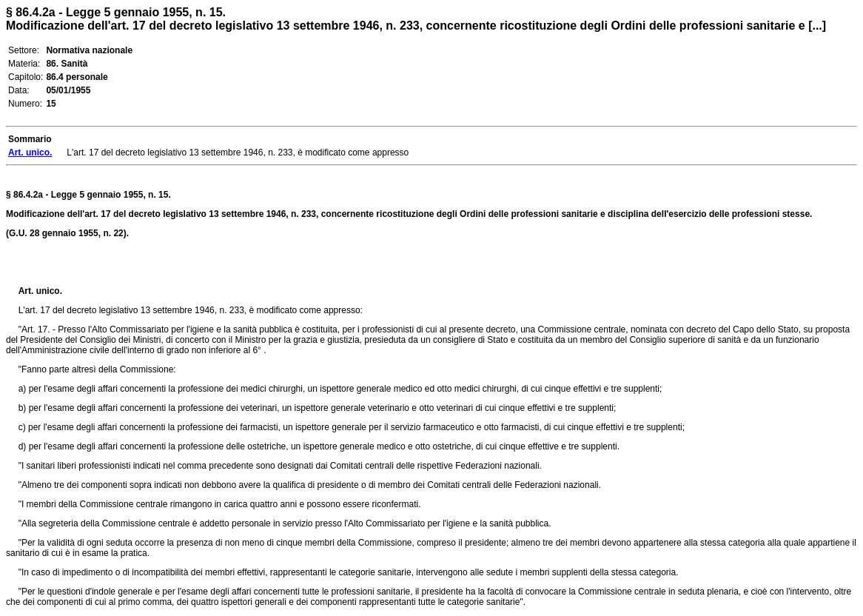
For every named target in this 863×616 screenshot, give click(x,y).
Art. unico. (40, 291)
